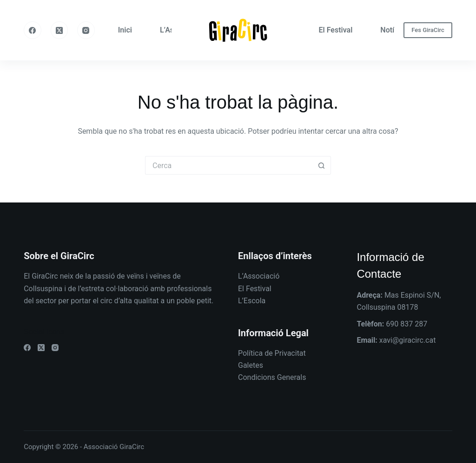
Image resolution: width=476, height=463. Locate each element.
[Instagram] (86, 30)
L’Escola (252, 301)
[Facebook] (33, 30)
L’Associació (259, 276)
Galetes (251, 365)
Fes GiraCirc (428, 30)
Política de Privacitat (272, 353)
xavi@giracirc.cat (408, 340)
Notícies (394, 30)
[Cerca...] (229, 165)
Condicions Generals (272, 377)
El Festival (336, 30)
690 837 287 (407, 324)
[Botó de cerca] (322, 165)
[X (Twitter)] (59, 30)
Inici (125, 30)
